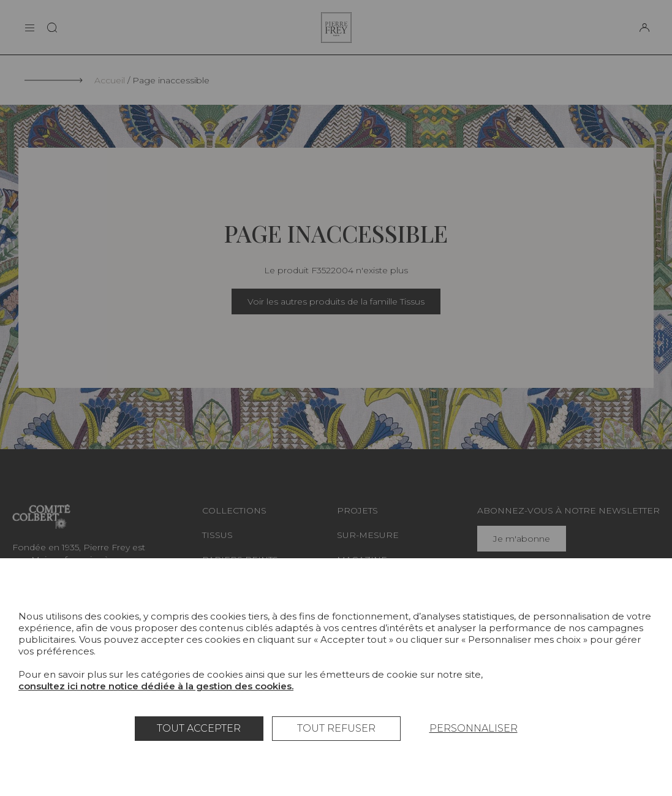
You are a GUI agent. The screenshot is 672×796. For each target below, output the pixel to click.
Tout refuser (336, 728)
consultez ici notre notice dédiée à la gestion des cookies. (156, 686)
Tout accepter (199, 728)
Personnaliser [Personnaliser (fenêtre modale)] (474, 728)
